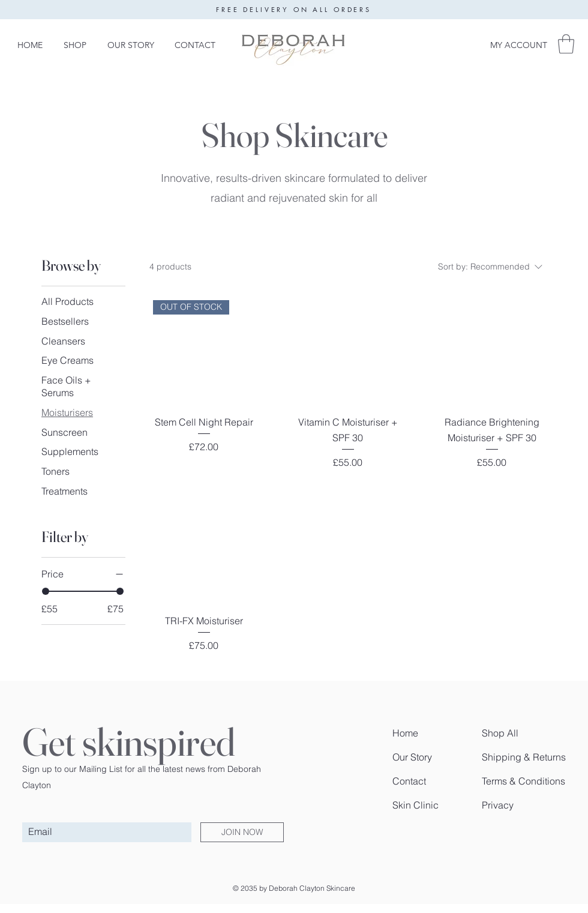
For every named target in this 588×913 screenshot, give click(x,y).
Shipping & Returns (524, 757)
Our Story (412, 757)
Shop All (500, 733)
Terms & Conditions (523, 781)
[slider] (46, 591)
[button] (566, 44)
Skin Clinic (415, 805)
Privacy (498, 805)
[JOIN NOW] (242, 832)
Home (405, 733)
